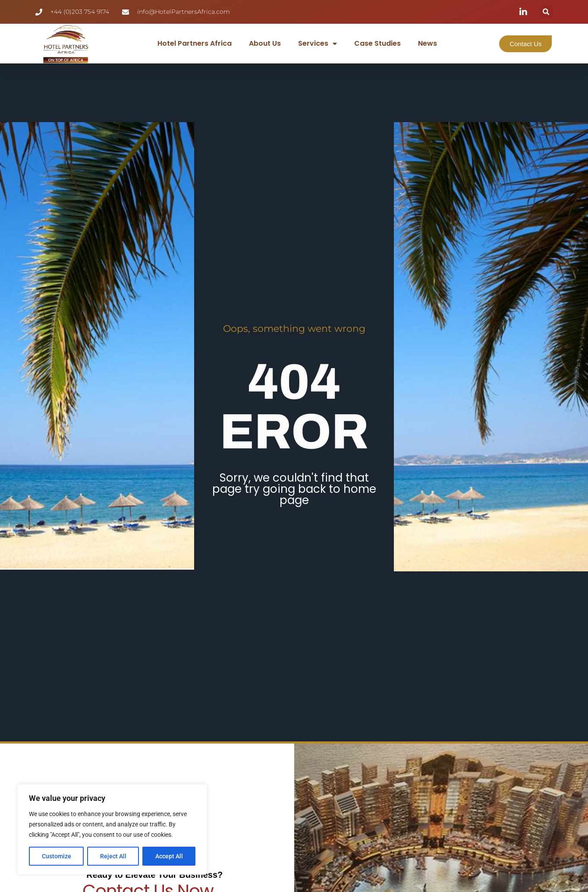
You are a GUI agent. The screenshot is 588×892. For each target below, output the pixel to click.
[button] (546, 12)
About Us (265, 43)
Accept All (169, 856)
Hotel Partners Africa (195, 43)
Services (318, 44)
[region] (112, 829)
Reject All (113, 856)
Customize (57, 856)
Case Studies (377, 43)
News (428, 43)
